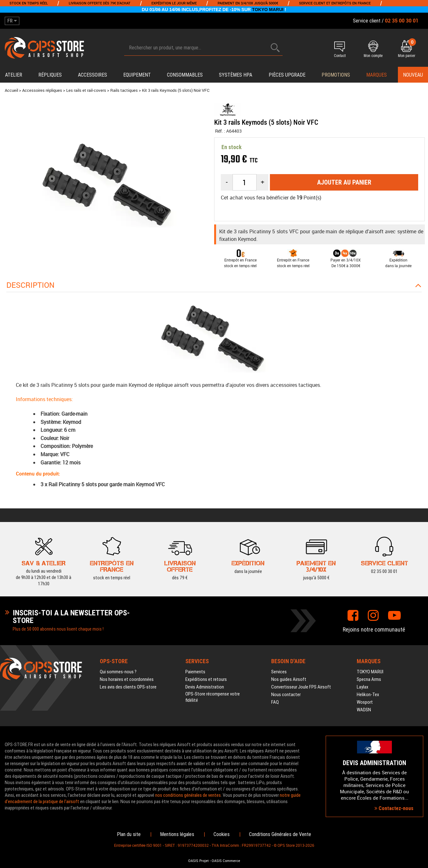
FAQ (275, 702)
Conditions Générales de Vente (280, 834)
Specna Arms (369, 679)
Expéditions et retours (206, 679)
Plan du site (129, 834)
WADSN (364, 710)
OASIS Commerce (226, 861)
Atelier (14, 75)
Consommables (185, 75)
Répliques (50, 75)
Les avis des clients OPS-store (128, 687)
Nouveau (413, 75)
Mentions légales (177, 834)
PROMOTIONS (336, 75)
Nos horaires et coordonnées (127, 679)
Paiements (195, 672)
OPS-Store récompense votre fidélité (213, 697)
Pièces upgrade (287, 75)
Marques (377, 75)
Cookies (222, 834)
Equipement (137, 75)
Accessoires (93, 75)
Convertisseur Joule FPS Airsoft (301, 687)
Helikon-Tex (368, 695)
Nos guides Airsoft (289, 679)
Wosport (365, 702)
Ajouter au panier (344, 182)
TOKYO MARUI (268, 9)
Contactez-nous (394, 808)
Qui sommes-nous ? (118, 672)
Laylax (363, 687)
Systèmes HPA (236, 75)
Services (279, 672)
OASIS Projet (198, 861)
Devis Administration (205, 687)
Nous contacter (286, 695)
